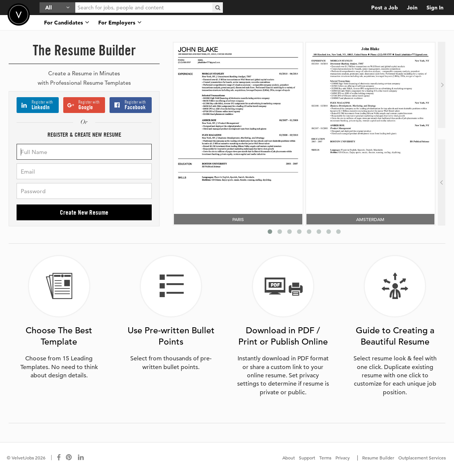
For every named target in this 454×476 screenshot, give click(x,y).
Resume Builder (378, 458)
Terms (325, 458)
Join (412, 8)
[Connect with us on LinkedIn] (81, 457)
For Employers (120, 23)
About (289, 458)
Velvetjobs (19, 14)
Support (307, 458)
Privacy (343, 458)
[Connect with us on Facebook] (59, 457)
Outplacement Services (422, 458)
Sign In (435, 8)
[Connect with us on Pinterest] (69, 457)
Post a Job (385, 8)
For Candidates (67, 23)
